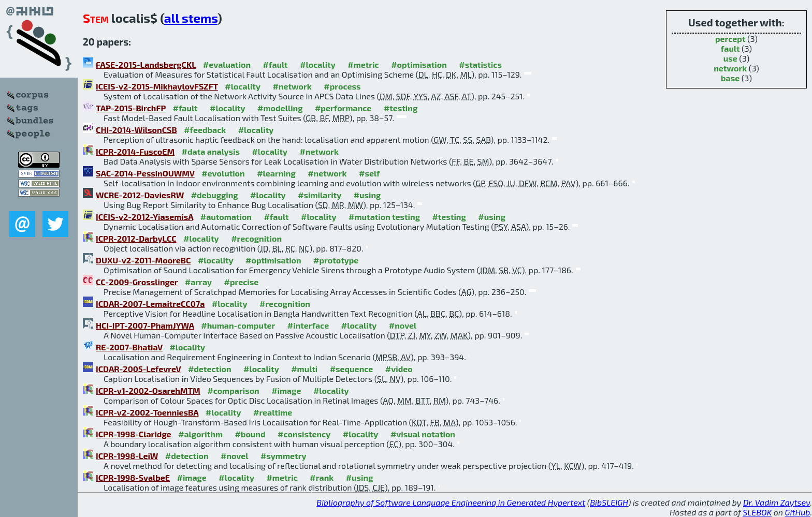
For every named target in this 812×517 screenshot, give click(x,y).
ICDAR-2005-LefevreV (138, 369)
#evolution (223, 173)
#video (399, 369)
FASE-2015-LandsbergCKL (146, 64)
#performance (343, 108)
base (730, 78)
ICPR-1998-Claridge (134, 434)
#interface (308, 325)
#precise (241, 282)
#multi (304, 369)
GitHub (798, 512)
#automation (226, 217)
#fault (275, 64)
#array (198, 282)
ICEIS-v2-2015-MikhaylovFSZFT (157, 86)
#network (292, 86)
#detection (210, 369)
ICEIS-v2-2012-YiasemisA (144, 217)
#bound (250, 434)
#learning (276, 173)
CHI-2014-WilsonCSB (136, 130)
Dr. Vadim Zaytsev (777, 502)
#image (286, 390)
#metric (363, 64)
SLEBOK (757, 512)
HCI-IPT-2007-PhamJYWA (145, 325)
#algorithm (200, 434)
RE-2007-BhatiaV (129, 347)
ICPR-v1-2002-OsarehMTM (148, 390)
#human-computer (238, 325)
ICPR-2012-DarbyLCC (136, 238)
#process (342, 86)
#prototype (336, 260)
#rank (322, 477)
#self (369, 173)
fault (730, 48)
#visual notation (423, 434)
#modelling (280, 108)
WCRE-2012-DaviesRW (140, 195)
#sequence (352, 369)
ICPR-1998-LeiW (127, 456)
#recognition (256, 238)
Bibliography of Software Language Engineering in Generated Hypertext (451, 502)
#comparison (233, 390)
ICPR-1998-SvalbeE (133, 477)
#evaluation (227, 64)
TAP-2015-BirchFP (131, 108)
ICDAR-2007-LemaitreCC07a (150, 304)
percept (730, 39)
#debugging (215, 195)
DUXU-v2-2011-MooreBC (143, 260)
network (730, 68)
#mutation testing (384, 217)
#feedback (205, 130)
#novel (403, 325)
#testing (401, 108)
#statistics (480, 64)
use (730, 58)
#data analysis (211, 151)
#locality (318, 64)
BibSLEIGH (609, 502)
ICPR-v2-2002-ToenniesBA (147, 412)
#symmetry (284, 456)
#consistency (304, 434)
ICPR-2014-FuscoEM (135, 151)
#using (367, 195)
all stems (191, 18)
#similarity (320, 195)
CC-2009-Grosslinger (137, 282)
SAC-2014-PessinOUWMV (145, 173)
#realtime (273, 412)
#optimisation (419, 64)
